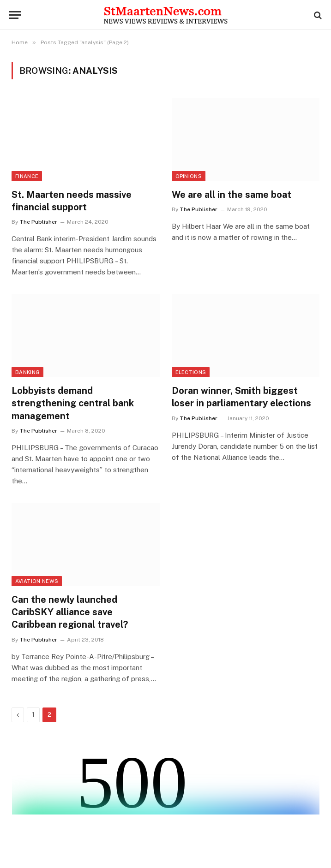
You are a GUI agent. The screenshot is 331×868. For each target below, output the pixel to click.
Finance (27, 176)
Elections (191, 372)
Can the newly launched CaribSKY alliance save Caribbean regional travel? (70, 612)
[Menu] (15, 15)
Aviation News (37, 581)
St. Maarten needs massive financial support (72, 201)
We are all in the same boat (232, 195)
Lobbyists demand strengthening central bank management (73, 403)
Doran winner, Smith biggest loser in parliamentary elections (241, 397)
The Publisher (38, 222)
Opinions (189, 176)
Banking (27, 372)
